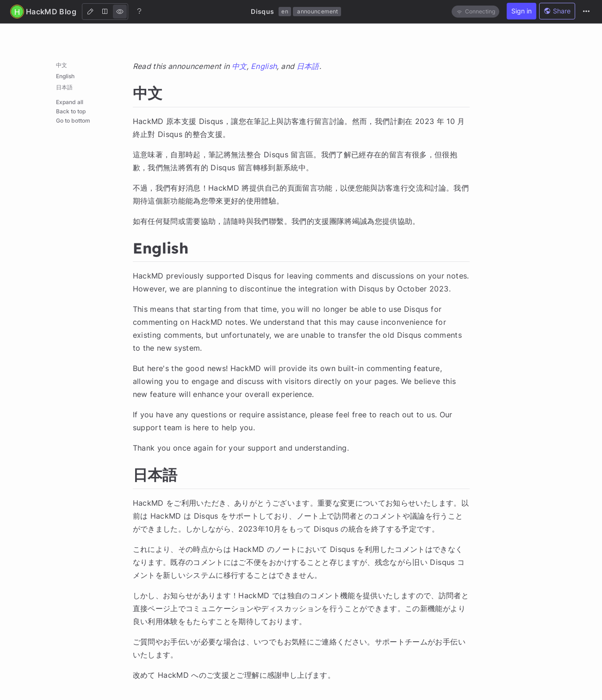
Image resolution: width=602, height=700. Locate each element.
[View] (120, 12)
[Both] (105, 12)
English (65, 76)
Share (557, 11)
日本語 (64, 87)
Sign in (521, 11)
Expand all (70, 102)
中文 (62, 65)
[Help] (139, 11)
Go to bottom (73, 121)
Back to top (71, 111)
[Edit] (90, 12)
